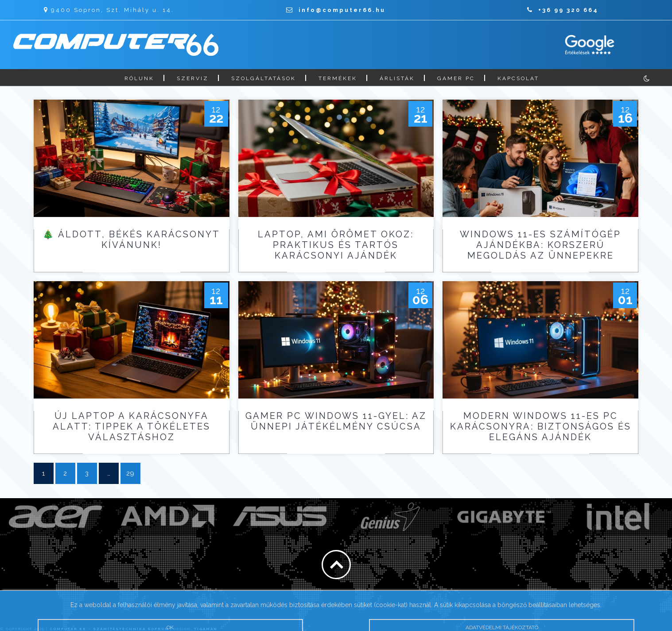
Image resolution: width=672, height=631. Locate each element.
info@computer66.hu (336, 10)
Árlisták (397, 78)
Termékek (338, 78)
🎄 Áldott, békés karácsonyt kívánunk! (131, 240)
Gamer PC (456, 78)
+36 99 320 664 (563, 10)
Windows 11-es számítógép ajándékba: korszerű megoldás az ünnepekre (540, 245)
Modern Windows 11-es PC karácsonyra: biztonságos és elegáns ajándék (541, 426)
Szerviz (193, 78)
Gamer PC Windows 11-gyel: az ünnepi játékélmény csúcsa (336, 421)
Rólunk (139, 78)
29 (130, 473)
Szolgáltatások (264, 78)
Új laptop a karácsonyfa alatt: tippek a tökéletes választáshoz (132, 426)
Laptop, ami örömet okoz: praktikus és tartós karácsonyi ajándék (336, 245)
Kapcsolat (518, 78)
